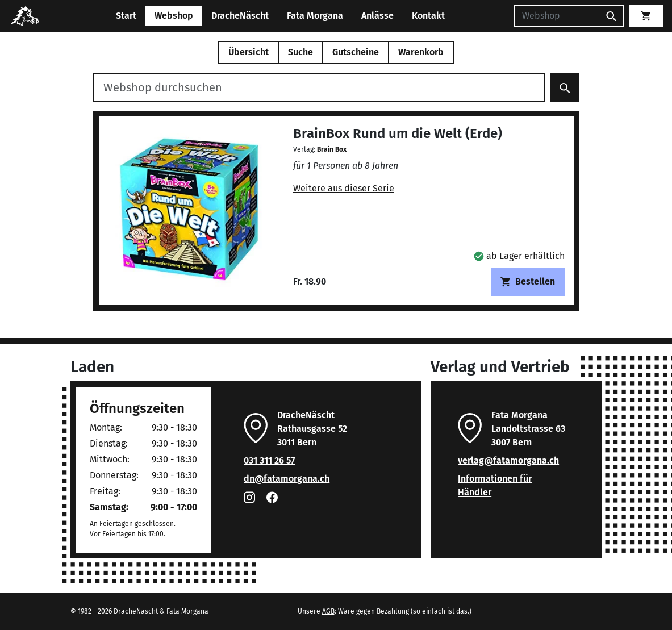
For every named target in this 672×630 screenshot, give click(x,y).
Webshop (174, 16)
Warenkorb (421, 52)
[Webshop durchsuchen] (319, 87)
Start (126, 16)
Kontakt (428, 16)
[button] (519, 256)
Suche (300, 52)
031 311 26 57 (269, 460)
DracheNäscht (240, 16)
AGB (328, 611)
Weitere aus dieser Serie (344, 188)
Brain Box (332, 149)
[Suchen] (557, 16)
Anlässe (377, 16)
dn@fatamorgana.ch (287, 479)
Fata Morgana (315, 16)
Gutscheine (356, 52)
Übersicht (249, 52)
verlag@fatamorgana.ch (508, 460)
